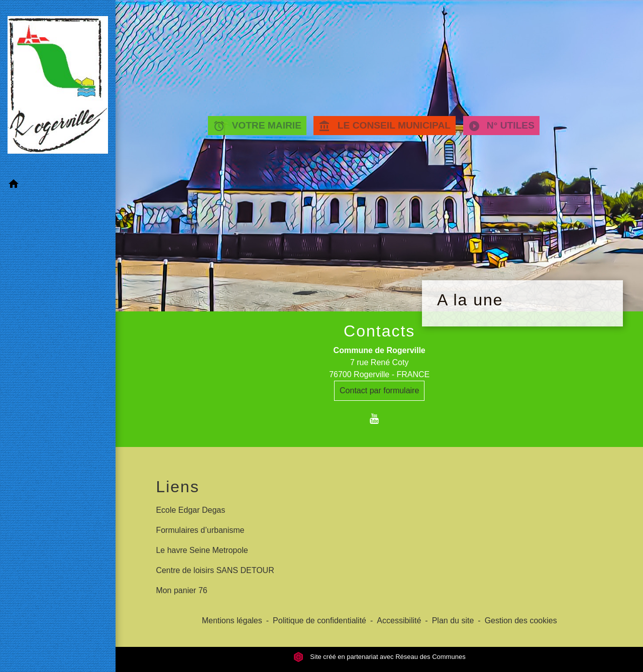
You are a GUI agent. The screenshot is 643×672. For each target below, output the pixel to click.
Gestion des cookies (521, 621)
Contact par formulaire (379, 390)
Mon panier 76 (181, 590)
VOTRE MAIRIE (257, 126)
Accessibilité (399, 621)
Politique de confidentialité (319, 621)
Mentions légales (232, 621)
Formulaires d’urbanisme (200, 530)
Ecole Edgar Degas (190, 510)
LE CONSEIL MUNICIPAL (385, 126)
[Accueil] (58, 87)
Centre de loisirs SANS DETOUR (215, 570)
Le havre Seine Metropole (202, 550)
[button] (58, 186)
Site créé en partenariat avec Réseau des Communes (380, 657)
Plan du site (453, 621)
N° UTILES (501, 126)
